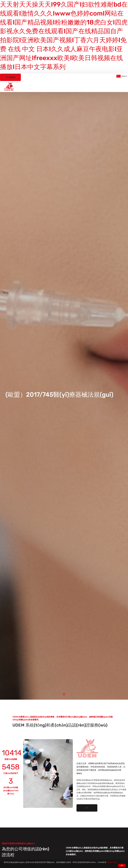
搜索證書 (11, 77)
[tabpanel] (64, 396)
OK (122, 865)
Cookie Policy (112, 862)
